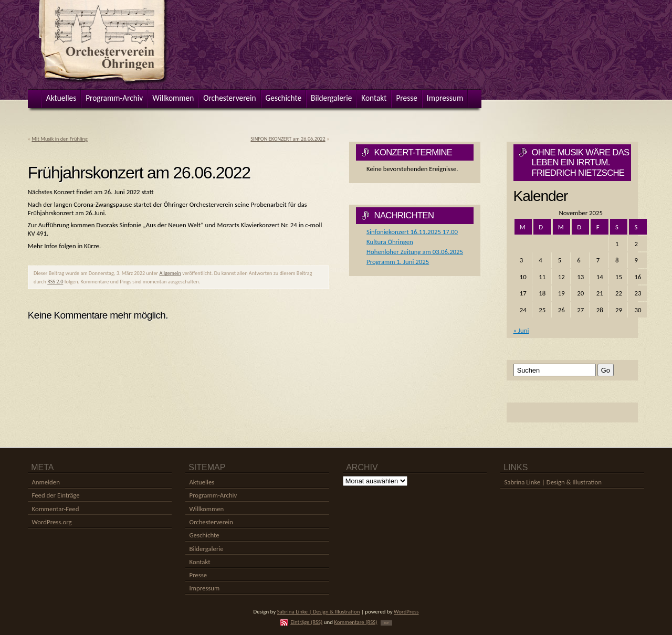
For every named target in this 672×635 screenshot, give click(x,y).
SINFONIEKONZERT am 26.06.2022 (288, 139)
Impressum (204, 588)
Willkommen (206, 509)
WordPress (406, 612)
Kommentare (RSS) (355, 622)
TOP (386, 623)
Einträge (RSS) (306, 622)
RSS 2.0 (55, 282)
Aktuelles (202, 482)
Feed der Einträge (55, 495)
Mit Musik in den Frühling (59, 139)
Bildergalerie (206, 549)
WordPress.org (51, 522)
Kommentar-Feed (55, 509)
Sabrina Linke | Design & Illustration (553, 482)
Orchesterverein (211, 522)
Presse (198, 575)
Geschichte (204, 535)
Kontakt (199, 562)
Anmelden (45, 482)
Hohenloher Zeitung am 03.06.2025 (415, 252)
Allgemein (170, 273)
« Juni (521, 330)
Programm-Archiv (213, 495)
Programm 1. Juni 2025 (398, 262)
